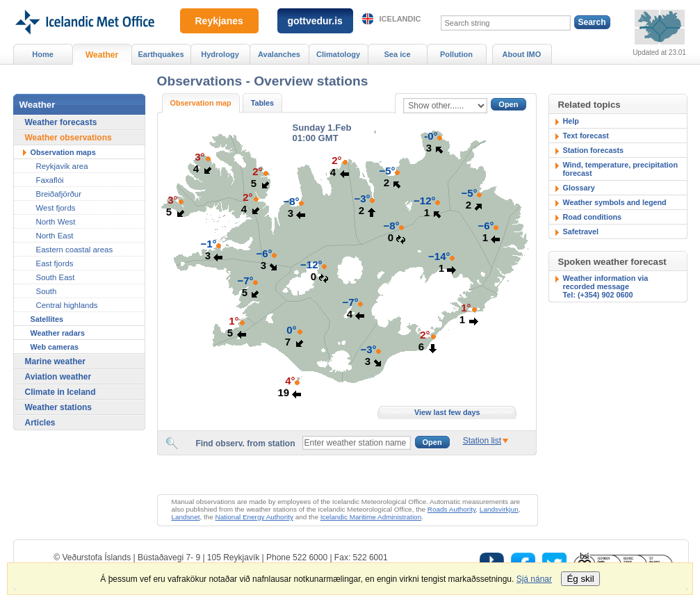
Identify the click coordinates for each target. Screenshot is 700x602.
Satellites (47, 319)
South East (56, 277)
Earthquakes (161, 54)
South (47, 291)
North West (56, 222)
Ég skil (580, 579)
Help (571, 121)
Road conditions (593, 217)
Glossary (579, 188)
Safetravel (581, 231)
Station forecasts (594, 150)
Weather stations (58, 407)
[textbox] (357, 443)
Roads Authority (452, 509)
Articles (40, 423)
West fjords (56, 208)
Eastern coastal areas (75, 250)
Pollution (456, 54)
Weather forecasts (61, 122)
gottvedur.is (315, 21)
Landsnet (186, 517)
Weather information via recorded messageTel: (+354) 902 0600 (606, 286)
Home (43, 54)
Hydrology (220, 54)
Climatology (338, 54)
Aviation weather (58, 377)
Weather (102, 55)
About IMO (522, 54)
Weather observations (68, 138)
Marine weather (55, 361)
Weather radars (58, 333)
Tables (262, 103)
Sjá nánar (534, 579)
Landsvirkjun (499, 509)
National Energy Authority (254, 517)
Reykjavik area (62, 166)
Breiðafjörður (59, 194)
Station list (482, 441)
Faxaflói (50, 180)
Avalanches (279, 54)
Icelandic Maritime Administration (371, 517)
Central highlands (67, 305)
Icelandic (400, 19)
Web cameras (55, 347)
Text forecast (586, 136)
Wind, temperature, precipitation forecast (620, 169)
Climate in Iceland (60, 392)
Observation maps (63, 152)
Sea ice (397, 54)
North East (55, 236)
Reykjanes (219, 21)
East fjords (55, 263)
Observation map (201, 103)
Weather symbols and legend (615, 202)
